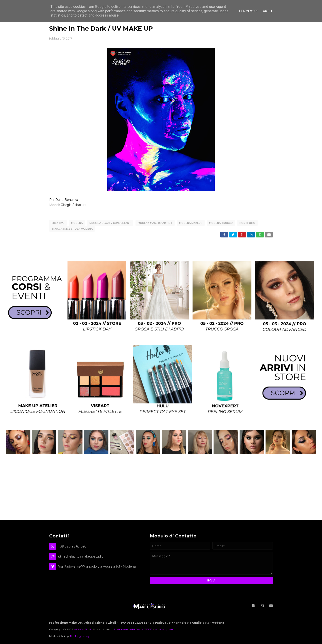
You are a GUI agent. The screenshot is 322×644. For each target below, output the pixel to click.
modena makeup (191, 223)
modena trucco (221, 223)
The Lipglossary (80, 636)
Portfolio (247, 223)
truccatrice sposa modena (72, 229)
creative (58, 223)
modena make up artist (155, 223)
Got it (268, 11)
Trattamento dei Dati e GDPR (133, 629)
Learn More (249, 11)
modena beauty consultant (110, 223)
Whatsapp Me (164, 629)
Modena (77, 223)
